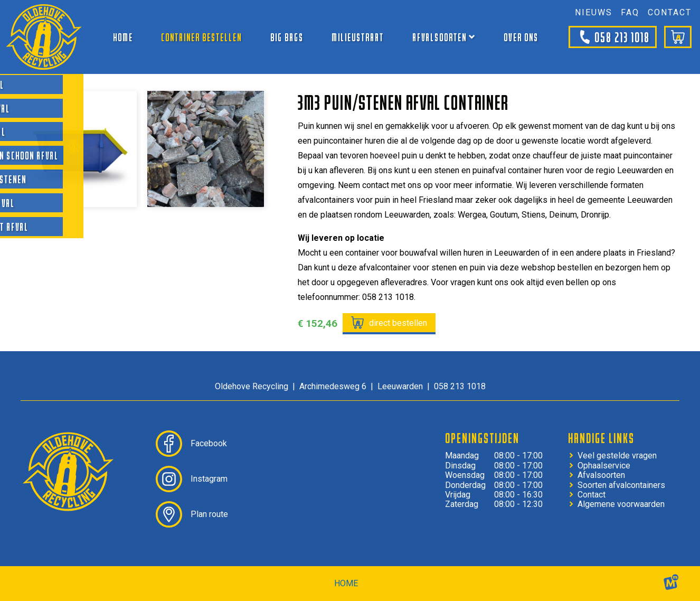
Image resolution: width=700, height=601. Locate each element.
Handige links (601, 438)
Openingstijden (482, 438)
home (346, 583)
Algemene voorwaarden (621, 504)
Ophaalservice (604, 466)
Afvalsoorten (601, 475)
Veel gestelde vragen (617, 456)
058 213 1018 (613, 37)
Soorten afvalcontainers (621, 485)
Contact (592, 495)
